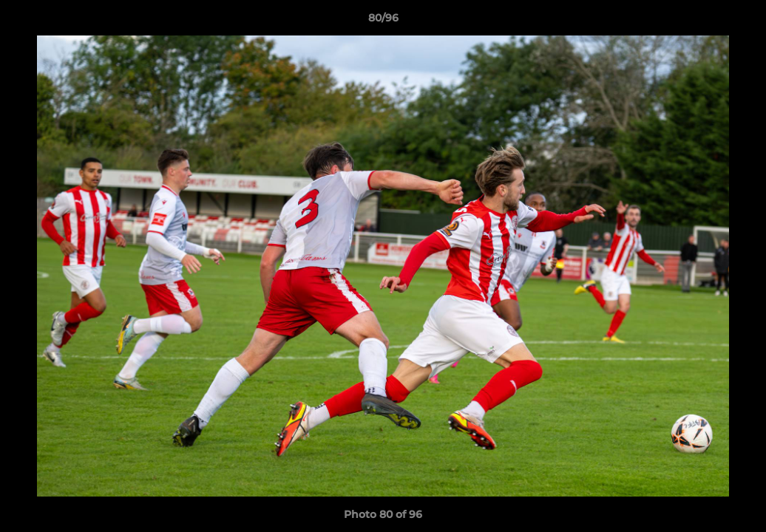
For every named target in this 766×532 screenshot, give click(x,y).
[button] (739, 21)
